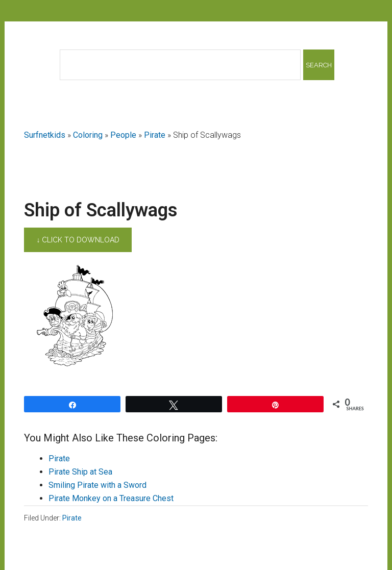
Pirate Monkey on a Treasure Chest (111, 498)
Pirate (155, 135)
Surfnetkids (45, 135)
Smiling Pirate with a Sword (97, 485)
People (123, 135)
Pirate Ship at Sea (80, 472)
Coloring (88, 135)
